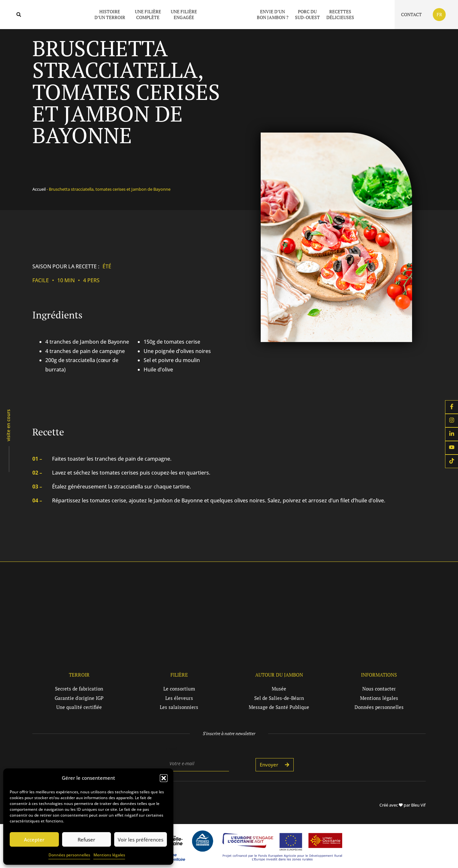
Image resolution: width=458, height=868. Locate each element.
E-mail (171, 749)
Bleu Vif (418, 805)
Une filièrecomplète (150, 14)
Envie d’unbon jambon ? (273, 14)
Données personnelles (69, 855)
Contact (411, 14)
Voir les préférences (141, 840)
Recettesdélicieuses (340, 14)
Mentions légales (109, 855)
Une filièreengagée (184, 14)
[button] (164, 775)
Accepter (34, 840)
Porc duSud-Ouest (307, 14)
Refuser (86, 840)
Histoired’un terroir (111, 14)
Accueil (39, 189)
